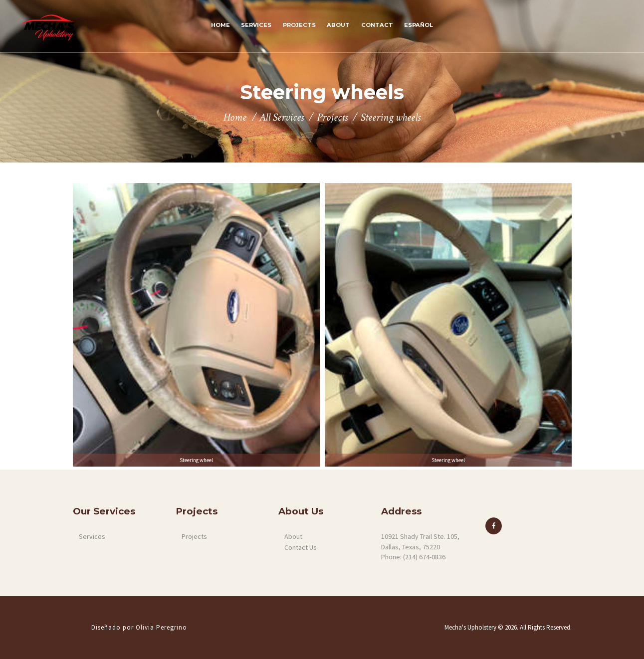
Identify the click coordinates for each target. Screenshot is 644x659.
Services (92, 536)
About (293, 536)
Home (235, 118)
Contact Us (301, 547)
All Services (282, 117)
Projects (332, 118)
